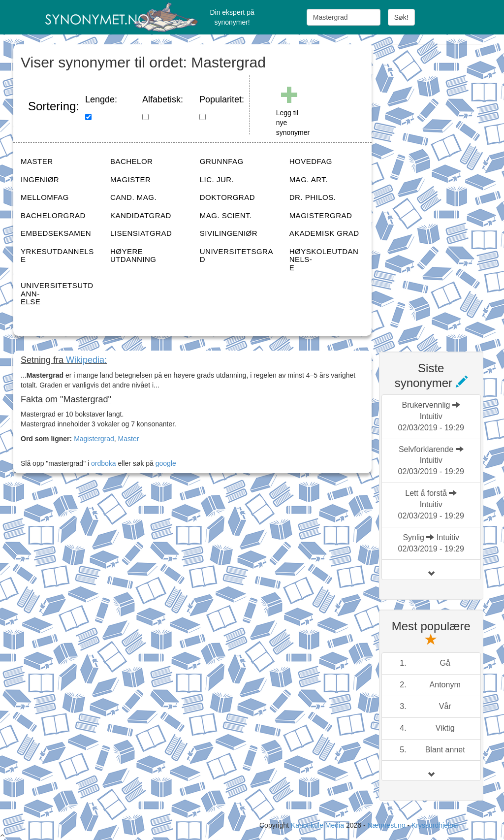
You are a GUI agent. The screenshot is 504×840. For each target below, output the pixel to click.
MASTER (37, 161)
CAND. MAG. (133, 197)
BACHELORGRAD (53, 215)
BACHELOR (132, 161)
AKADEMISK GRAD (324, 233)
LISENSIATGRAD (141, 233)
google (166, 463)
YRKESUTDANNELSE (57, 256)
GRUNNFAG (222, 161)
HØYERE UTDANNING (133, 256)
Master (129, 439)
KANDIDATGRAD (141, 215)
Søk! (401, 17)
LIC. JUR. (217, 179)
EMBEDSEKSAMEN (56, 233)
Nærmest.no (386, 825)
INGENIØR (40, 179)
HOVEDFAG (311, 161)
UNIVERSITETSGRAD (236, 256)
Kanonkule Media (318, 825)
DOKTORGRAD (227, 197)
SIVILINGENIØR (229, 233)
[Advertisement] (441, 192)
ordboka (102, 463)
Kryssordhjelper (435, 825)
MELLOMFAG (45, 197)
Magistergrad (94, 439)
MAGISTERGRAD (321, 215)
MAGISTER (130, 179)
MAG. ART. (309, 179)
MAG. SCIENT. (226, 215)
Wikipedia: (86, 360)
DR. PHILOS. (313, 197)
